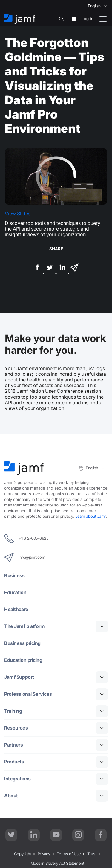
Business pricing (22, 643)
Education (15, 592)
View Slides (18, 214)
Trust (92, 854)
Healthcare (16, 609)
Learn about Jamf (91, 516)
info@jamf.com (25, 558)
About (11, 796)
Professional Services (28, 694)
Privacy (44, 854)
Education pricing (23, 660)
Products (14, 762)
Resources (16, 728)
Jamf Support (19, 677)
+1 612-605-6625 (26, 539)
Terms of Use (69, 854)
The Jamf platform (24, 626)
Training (13, 711)
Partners (13, 745)
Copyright (23, 854)
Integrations (17, 779)
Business (14, 576)
